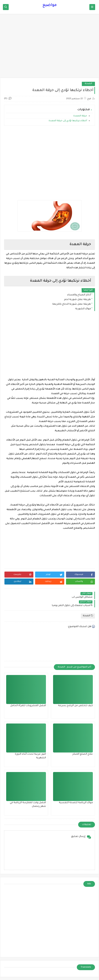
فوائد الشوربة (83, 309)
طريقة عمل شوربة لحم (77, 300)
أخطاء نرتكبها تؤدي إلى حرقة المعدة (68, 121)
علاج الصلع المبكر (83, 754)
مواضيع (50, 5)
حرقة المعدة (80, 116)
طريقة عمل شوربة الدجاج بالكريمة (72, 304)
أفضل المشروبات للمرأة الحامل (28, 706)
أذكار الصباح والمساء (79, 295)
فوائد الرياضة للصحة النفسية (76, 803)
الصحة (88, 84)
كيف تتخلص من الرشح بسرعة (75, 706)
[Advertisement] (49, 48)
